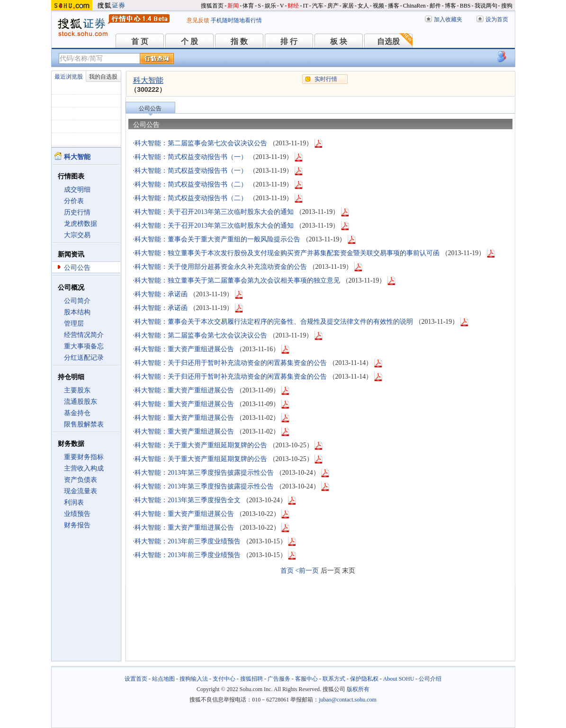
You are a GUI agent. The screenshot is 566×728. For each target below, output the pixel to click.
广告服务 (279, 679)
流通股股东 (81, 402)
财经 (293, 6)
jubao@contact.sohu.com (348, 700)
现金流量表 (81, 491)
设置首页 (136, 679)
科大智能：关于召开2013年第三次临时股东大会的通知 (214, 212)
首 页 (140, 41)
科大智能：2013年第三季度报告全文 (188, 500)
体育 (248, 6)
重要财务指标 (84, 457)
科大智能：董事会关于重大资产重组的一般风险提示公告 (217, 239)
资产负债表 (81, 480)
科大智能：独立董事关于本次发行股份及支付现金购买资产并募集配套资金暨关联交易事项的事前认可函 (287, 253)
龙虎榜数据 (81, 224)
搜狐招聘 (252, 679)
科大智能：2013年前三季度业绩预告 (188, 541)
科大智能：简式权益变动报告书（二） (191, 184)
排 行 (289, 41)
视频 (378, 6)
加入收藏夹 (448, 19)
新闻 (233, 6)
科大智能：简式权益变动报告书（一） (191, 157)
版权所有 (358, 689)
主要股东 (77, 390)
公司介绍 (430, 679)
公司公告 (77, 268)
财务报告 (77, 525)
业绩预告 (77, 514)
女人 (363, 6)
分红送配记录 (84, 358)
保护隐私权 (364, 679)
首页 (287, 571)
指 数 (239, 41)
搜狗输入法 (194, 679)
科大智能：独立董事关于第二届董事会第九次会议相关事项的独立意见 (237, 280)
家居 (348, 6)
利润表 (74, 502)
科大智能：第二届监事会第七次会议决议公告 (201, 143)
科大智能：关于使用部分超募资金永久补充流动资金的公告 (221, 267)
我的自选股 (103, 77)
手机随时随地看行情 (236, 20)
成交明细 (77, 190)
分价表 (74, 201)
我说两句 (486, 6)
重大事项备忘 (84, 346)
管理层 (74, 324)
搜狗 (507, 6)
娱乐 (270, 6)
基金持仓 (77, 413)
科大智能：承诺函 (161, 294)
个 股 (189, 41)
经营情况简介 (84, 335)
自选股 (388, 41)
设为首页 (497, 19)
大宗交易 (77, 235)
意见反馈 (198, 20)
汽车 (318, 6)
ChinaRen (414, 6)
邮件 (435, 6)
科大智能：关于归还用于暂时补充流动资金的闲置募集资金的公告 (231, 363)
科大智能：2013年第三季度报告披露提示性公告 (204, 473)
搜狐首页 (212, 6)
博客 (450, 6)
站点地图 (163, 679)
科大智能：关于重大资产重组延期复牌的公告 (201, 445)
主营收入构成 (84, 468)
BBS (465, 6)
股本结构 (77, 312)
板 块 (339, 41)
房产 (333, 6)
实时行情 (326, 79)
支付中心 (224, 679)
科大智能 (148, 80)
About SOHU (399, 679)
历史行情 (77, 212)
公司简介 (77, 301)
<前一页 (307, 571)
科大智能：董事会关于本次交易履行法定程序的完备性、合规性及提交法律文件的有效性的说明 (274, 322)
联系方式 (334, 679)
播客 (394, 6)
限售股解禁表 (84, 424)
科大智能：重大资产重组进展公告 (184, 349)
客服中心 (306, 679)
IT (305, 6)
